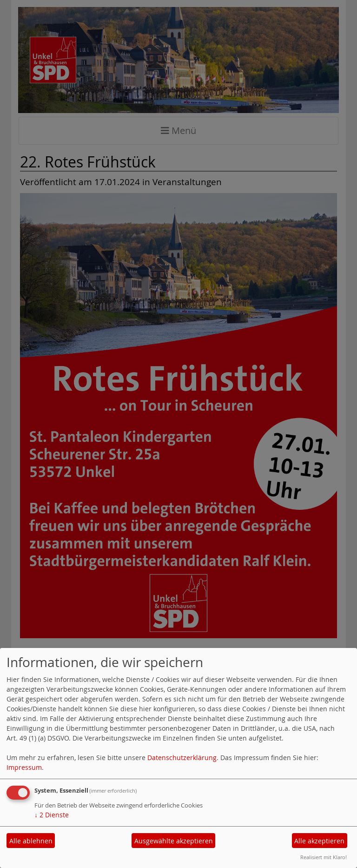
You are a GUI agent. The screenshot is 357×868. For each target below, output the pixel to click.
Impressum (24, 767)
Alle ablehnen (31, 841)
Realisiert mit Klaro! (324, 857)
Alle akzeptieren (319, 841)
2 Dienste (52, 815)
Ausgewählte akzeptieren (174, 841)
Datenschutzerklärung (182, 758)
